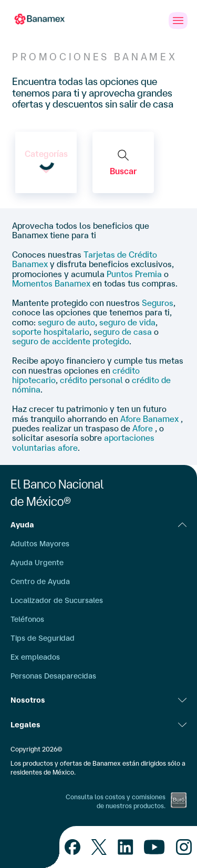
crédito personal (91, 380)
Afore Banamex (151, 419)
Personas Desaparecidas (53, 676)
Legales (98, 725)
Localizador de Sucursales (57, 600)
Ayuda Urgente (37, 563)
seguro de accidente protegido (71, 341)
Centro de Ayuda (40, 581)
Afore (144, 428)
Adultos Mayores (40, 544)
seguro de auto (66, 322)
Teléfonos (27, 619)
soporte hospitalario (51, 332)
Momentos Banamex (51, 283)
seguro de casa (123, 332)
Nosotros (98, 700)
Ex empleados (35, 657)
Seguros (158, 303)
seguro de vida (127, 322)
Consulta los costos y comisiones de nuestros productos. (116, 801)
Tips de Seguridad (43, 638)
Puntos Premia (134, 274)
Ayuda (98, 525)
